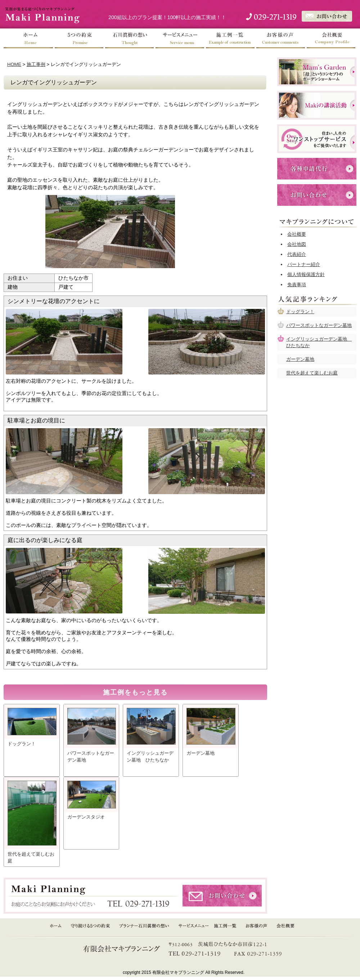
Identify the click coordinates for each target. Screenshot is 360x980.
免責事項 (297, 285)
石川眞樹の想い (130, 38)
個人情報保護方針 (306, 274)
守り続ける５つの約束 (90, 926)
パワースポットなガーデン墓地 (319, 325)
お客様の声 (281, 38)
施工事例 (36, 64)
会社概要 (331, 38)
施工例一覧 (230, 38)
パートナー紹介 (304, 264)
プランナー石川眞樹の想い (145, 926)
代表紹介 (297, 254)
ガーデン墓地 (300, 359)
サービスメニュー (180, 38)
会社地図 (297, 244)
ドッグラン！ (300, 312)
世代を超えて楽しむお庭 (312, 373)
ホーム (29, 38)
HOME (14, 64)
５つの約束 (79, 38)
